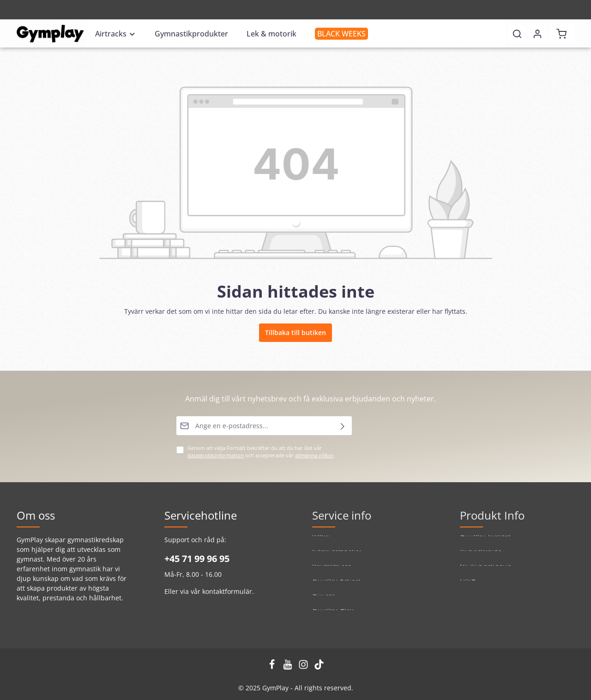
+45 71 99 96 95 (197, 559)
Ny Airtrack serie (485, 571)
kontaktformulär (227, 591)
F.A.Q (468, 586)
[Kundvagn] (561, 34)
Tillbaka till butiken (295, 332)
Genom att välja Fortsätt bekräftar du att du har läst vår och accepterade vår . (261, 452)
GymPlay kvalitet (485, 542)
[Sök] (517, 34)
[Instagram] (304, 667)
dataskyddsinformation (216, 455)
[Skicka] (343, 426)
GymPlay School (336, 586)
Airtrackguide (481, 557)
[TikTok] (319, 667)
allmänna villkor (314, 455)
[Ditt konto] (537, 34)
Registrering (37, 10)
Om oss (324, 601)
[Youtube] (289, 667)
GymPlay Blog (333, 616)
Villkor (322, 542)
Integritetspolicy (337, 557)
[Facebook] (273, 667)
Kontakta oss (332, 571)
